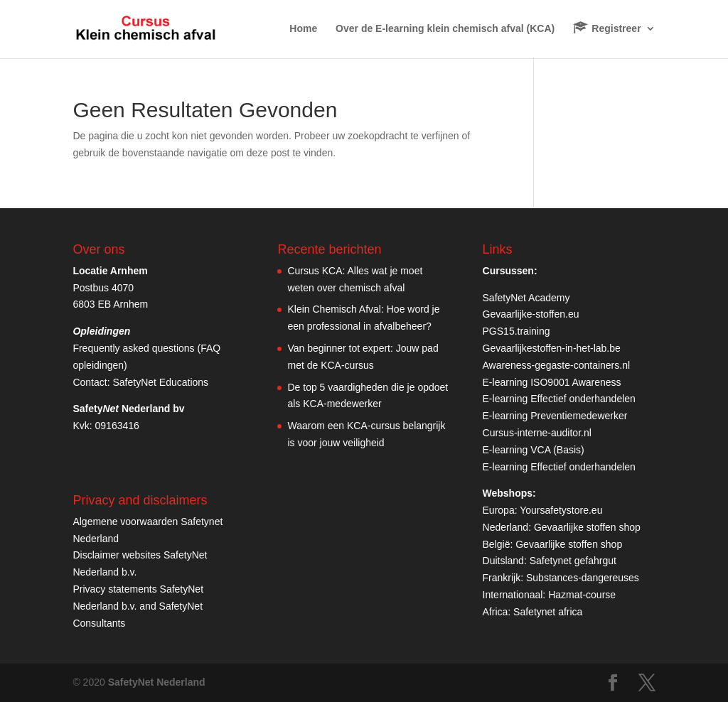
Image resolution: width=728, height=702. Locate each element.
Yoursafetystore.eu (561, 510)
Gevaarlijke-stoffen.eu (531, 314)
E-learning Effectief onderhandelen (559, 399)
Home (303, 29)
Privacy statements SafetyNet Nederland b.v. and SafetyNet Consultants (138, 606)
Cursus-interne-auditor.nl (537, 433)
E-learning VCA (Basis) (534, 450)
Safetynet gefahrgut (573, 561)
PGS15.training (518, 331)
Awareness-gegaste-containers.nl (557, 365)
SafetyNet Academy (526, 298)
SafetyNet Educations (160, 382)
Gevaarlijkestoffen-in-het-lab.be (552, 348)
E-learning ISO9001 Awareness (552, 382)
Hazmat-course (582, 595)
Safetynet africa (548, 612)
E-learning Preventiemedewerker (555, 416)
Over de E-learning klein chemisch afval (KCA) (445, 29)
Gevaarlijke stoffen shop (587, 527)
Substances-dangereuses (583, 578)
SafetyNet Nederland (157, 682)
